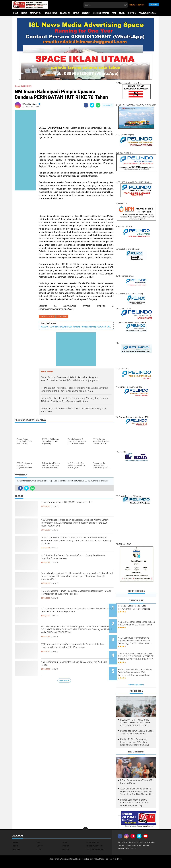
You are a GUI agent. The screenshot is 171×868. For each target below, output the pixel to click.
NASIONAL (16, 838)
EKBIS (39, 831)
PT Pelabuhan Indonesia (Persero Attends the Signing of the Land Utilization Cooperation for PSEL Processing (76, 650)
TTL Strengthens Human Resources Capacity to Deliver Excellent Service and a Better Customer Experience (77, 615)
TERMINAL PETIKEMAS (148, 13)
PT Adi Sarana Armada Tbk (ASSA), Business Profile (74, 506)
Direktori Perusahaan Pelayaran (131, 838)
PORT (114, 13)
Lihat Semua (64, 681)
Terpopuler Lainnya (136, 673)
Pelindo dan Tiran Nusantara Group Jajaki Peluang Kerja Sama (137, 721)
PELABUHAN (63, 317)
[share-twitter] (92, 105)
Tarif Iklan (142, 834)
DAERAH (15, 831)
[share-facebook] (86, 105)
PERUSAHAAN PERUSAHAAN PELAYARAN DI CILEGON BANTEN (139, 609)
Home (16, 13)
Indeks (24, 13)
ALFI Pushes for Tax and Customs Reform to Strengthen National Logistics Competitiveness (76, 559)
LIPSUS (76, 13)
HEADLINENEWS (51, 13)
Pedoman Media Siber (127, 834)
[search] (106, 5)
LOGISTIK (86, 13)
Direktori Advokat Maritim (129, 841)
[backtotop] (85, 818)
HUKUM (15, 834)
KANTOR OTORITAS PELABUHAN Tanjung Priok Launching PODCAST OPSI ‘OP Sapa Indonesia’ (76, 327)
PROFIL (122, 13)
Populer (154, 5)
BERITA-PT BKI (36, 13)
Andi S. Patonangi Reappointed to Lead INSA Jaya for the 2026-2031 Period (74, 666)
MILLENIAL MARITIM (101, 13)
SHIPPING (132, 13)
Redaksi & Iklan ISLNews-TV (130, 831)
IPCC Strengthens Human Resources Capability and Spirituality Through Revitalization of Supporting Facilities (76, 597)
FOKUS (64, 831)
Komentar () (108, 105)
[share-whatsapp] (98, 105)
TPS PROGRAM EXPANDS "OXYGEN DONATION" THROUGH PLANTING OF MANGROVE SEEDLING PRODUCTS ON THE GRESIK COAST (139, 649)
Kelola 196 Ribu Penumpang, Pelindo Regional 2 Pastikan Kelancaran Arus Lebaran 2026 (135, 730)
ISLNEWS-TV (65, 13)
